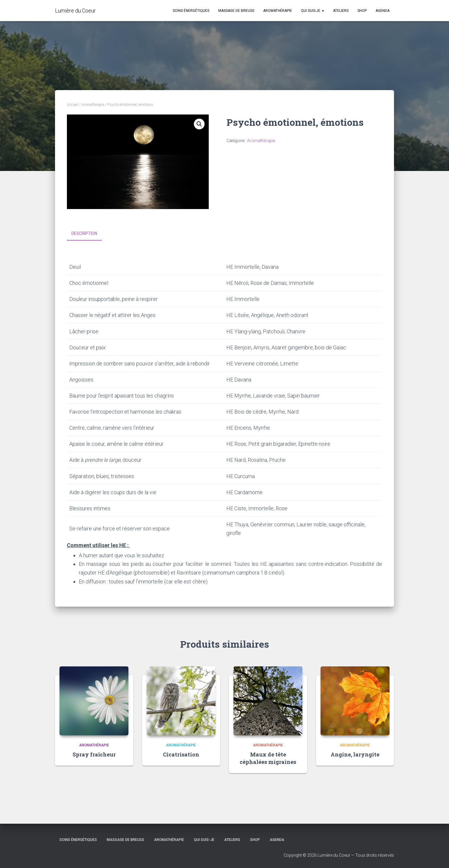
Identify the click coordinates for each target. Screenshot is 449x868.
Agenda (383, 11)
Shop (362, 11)
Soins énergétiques (191, 11)
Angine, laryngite (355, 754)
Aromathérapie (278, 11)
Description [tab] (84, 233)
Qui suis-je (313, 11)
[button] (199, 124)
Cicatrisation (181, 754)
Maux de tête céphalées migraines (268, 758)
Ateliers (341, 11)
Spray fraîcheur (94, 754)
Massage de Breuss (236, 11)
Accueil (73, 105)
